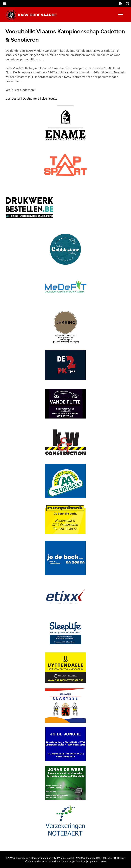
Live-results (49, 98)
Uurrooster (13, 98)
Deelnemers (31, 98)
